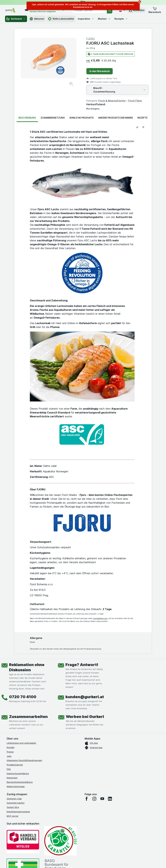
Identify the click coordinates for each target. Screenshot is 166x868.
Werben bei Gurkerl (85, 717)
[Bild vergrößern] (72, 84)
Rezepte (121, 19)
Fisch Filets (135, 101)
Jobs (9, 756)
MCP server (13, 816)
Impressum (12, 778)
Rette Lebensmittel (61, 19)
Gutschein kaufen (16, 803)
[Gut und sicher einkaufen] (60, 841)
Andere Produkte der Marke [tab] (116, 118)
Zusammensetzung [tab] (53, 118)
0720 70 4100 (23, 697)
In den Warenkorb (100, 71)
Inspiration (86, 19)
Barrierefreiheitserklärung (20, 782)
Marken (104, 19)
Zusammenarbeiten (28, 717)
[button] (155, 10)
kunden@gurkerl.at (85, 697)
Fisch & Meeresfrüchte (112, 101)
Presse (10, 752)
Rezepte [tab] (142, 118)
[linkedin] (110, 799)
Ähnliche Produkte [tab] (82, 118)
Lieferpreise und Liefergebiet (21, 743)
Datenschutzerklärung (18, 773)
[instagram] (94, 799)
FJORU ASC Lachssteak (110, 43)
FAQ (9, 769)
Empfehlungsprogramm (18, 812)
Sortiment (16, 19)
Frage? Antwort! (82, 665)
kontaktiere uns (100, 618)
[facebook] (87, 799)
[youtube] (102, 799)
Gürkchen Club (14, 799)
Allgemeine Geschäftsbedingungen (24, 760)
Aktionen (37, 19)
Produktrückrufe (15, 765)
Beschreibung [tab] (27, 118)
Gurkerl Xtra (13, 807)
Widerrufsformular (16, 786)
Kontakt (11, 747)
